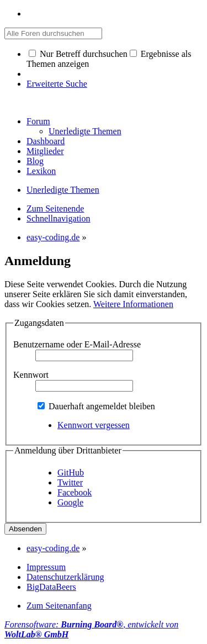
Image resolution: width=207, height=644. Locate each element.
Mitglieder (45, 151)
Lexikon (41, 171)
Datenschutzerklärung (65, 577)
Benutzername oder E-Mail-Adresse (77, 344)
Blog (35, 161)
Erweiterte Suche (57, 84)
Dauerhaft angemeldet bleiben (96, 406)
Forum (38, 121)
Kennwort (31, 375)
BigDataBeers (51, 587)
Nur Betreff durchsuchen (78, 54)
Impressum (46, 567)
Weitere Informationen (133, 304)
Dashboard (46, 141)
